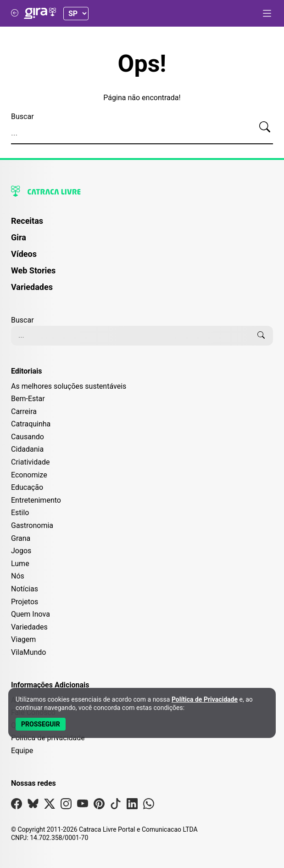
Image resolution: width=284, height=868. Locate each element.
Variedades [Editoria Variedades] (29, 627)
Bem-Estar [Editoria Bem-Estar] (28, 399)
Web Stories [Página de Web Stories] (33, 270)
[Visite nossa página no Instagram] (66, 806)
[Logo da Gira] (40, 13)
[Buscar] (265, 127)
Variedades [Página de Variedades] (32, 287)
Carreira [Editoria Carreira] (24, 411)
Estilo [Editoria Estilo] (20, 513)
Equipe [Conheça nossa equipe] (22, 751)
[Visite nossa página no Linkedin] (132, 806)
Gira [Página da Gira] (19, 237)
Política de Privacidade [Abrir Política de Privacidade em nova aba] (205, 699)
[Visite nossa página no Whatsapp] (149, 806)
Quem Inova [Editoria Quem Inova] (31, 614)
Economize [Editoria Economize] (29, 475)
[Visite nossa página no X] (50, 806)
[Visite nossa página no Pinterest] (99, 806)
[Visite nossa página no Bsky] (33, 806)
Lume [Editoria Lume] (20, 564)
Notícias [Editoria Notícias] (25, 589)
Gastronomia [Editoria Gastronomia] (32, 525)
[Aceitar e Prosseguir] (41, 724)
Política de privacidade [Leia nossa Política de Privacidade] (48, 738)
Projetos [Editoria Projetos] (25, 602)
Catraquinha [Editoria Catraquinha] (31, 424)
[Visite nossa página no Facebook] (17, 806)
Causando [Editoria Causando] (28, 437)
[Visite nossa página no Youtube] (83, 806)
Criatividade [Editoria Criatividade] (30, 462)
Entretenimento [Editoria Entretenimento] (36, 500)
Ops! (142, 64)
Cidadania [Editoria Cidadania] (27, 449)
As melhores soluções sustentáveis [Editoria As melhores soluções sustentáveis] (69, 386)
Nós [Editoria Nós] (18, 576)
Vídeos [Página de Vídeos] (24, 254)
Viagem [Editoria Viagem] (23, 639)
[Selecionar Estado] (76, 14)
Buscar (22, 116)
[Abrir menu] (267, 13)
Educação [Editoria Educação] (27, 487)
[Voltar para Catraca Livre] (15, 13)
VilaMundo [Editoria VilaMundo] (28, 652)
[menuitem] (142, 225)
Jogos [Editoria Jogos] (21, 551)
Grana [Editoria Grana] (21, 538)
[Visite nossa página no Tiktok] (116, 806)
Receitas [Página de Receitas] (27, 221)
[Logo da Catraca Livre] (142, 191)
